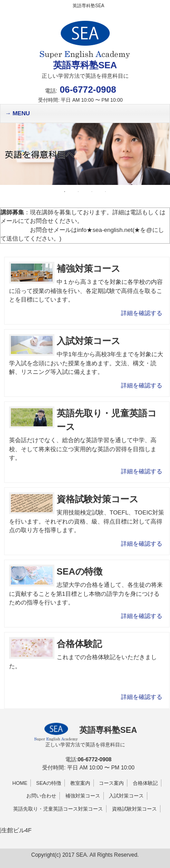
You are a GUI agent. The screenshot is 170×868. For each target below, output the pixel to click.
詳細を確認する (142, 313)
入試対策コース (126, 796)
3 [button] (92, 192)
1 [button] (65, 192)
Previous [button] (11, 154)
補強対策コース (83, 796)
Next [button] (156, 154)
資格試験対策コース (134, 809)
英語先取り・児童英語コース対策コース (58, 809)
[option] (85, 154)
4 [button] (106, 192)
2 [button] (78, 192)
